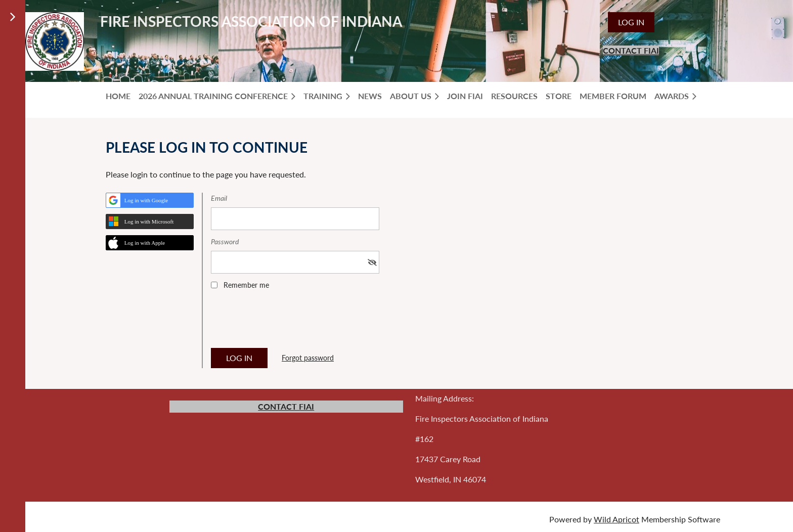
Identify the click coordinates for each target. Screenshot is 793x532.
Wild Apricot (616, 519)
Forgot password (308, 358)
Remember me (246, 285)
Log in (631, 22)
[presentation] (288, 322)
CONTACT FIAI (631, 50)
